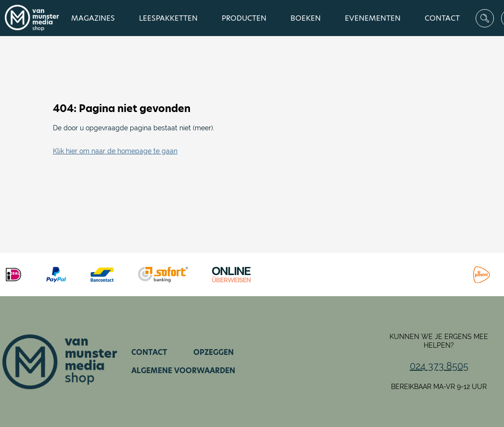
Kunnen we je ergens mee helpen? (439, 341)
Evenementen (373, 18)
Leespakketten (168, 18)
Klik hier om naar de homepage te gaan (115, 151)
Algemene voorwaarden (183, 370)
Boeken (306, 18)
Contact (442, 18)
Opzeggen (214, 352)
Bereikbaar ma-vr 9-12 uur (439, 387)
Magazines (93, 18)
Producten (244, 18)
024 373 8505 (439, 366)
